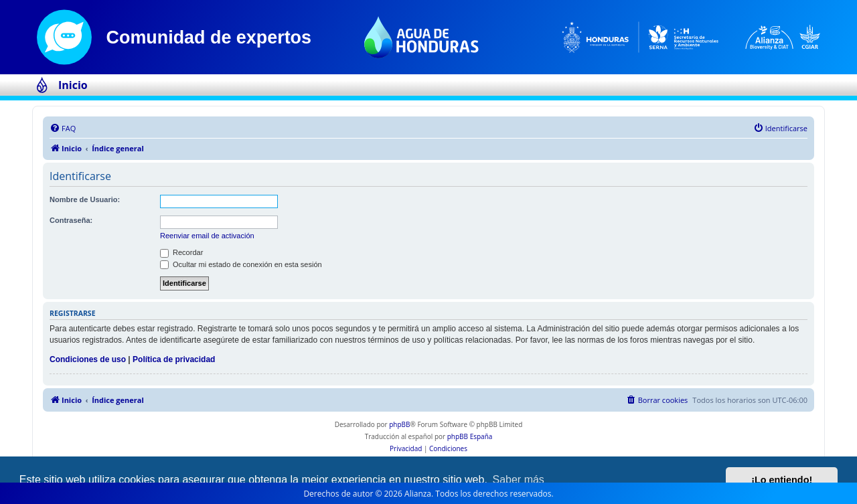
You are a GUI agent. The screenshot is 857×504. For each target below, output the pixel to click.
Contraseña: (71, 220)
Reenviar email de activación (207, 236)
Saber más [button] (519, 480)
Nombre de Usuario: (85, 199)
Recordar (181, 252)
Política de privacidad (174, 359)
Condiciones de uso (88, 359)
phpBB (399, 424)
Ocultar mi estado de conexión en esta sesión (241, 264)
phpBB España (470, 436)
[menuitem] (63, 129)
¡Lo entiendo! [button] (782, 480)
